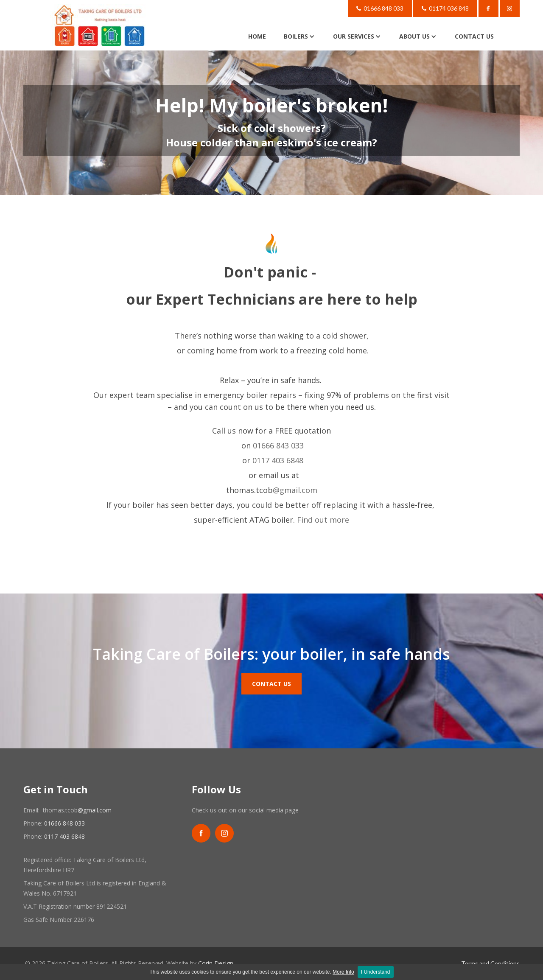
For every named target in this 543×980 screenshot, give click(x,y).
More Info (343, 972)
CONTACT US (474, 36)
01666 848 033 (64, 823)
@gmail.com (295, 490)
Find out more (323, 520)
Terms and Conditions (490, 963)
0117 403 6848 (278, 460)
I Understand (376, 972)
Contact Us (271, 684)
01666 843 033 (278, 445)
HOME (257, 36)
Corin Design (216, 963)
